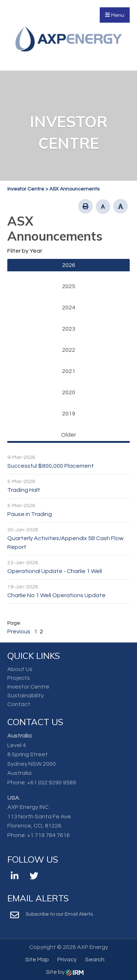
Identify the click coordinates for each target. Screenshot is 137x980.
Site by (65, 972)
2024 (69, 308)
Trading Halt (24, 490)
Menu (115, 15)
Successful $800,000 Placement (51, 466)
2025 (69, 286)
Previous (19, 632)
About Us (20, 669)
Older (68, 435)
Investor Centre (28, 687)
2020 (69, 392)
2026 (69, 265)
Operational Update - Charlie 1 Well (55, 571)
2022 (69, 350)
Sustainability (26, 696)
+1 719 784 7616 (48, 835)
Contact (19, 704)
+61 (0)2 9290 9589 (52, 783)
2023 (69, 329)
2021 (69, 371)
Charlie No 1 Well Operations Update (56, 595)
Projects (19, 678)
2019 (69, 414)
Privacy (67, 960)
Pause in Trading (30, 514)
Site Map (37, 960)
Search (95, 960)
